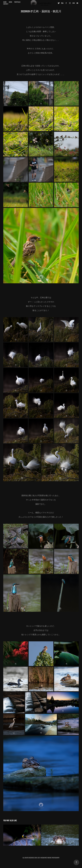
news (10, 2)
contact (6, 4)
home (5, 2)
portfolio (17, 2)
